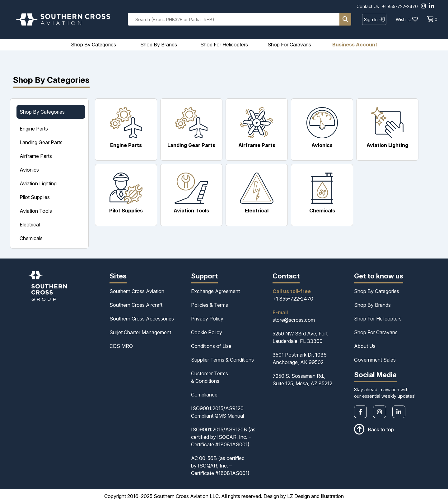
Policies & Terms (210, 305)
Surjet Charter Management (140, 332)
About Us (365, 346)
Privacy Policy (207, 319)
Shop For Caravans (376, 332)
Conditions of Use (211, 346)
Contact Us (368, 6)
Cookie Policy (207, 332)
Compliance (204, 395)
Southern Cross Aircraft (136, 305)
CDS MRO (121, 346)
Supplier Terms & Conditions (222, 360)
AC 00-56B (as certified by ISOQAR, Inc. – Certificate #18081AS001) (220, 466)
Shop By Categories (377, 291)
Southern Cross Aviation (137, 291)
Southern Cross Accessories (142, 319)
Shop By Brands (372, 305)
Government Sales (375, 360)
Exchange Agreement (215, 291)
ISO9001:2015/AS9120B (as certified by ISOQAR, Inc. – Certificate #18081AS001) (223, 437)
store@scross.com (294, 320)
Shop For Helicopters (378, 319)
